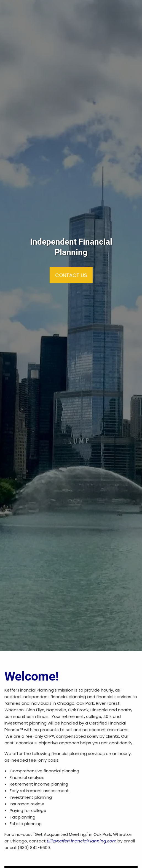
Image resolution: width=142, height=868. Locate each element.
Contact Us (71, 275)
